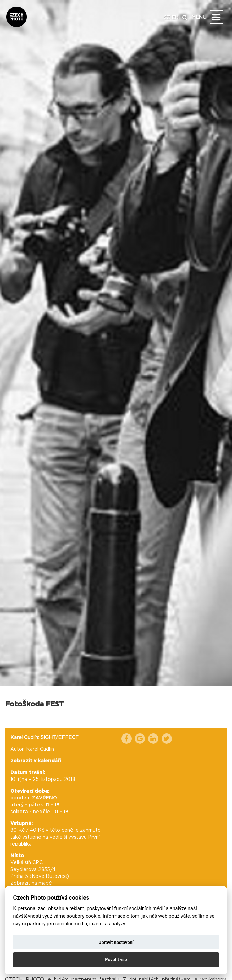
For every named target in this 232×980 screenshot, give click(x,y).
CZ (167, 18)
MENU (199, 17)
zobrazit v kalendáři (36, 761)
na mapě (42, 883)
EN (175, 18)
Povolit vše (116, 960)
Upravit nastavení (116, 942)
